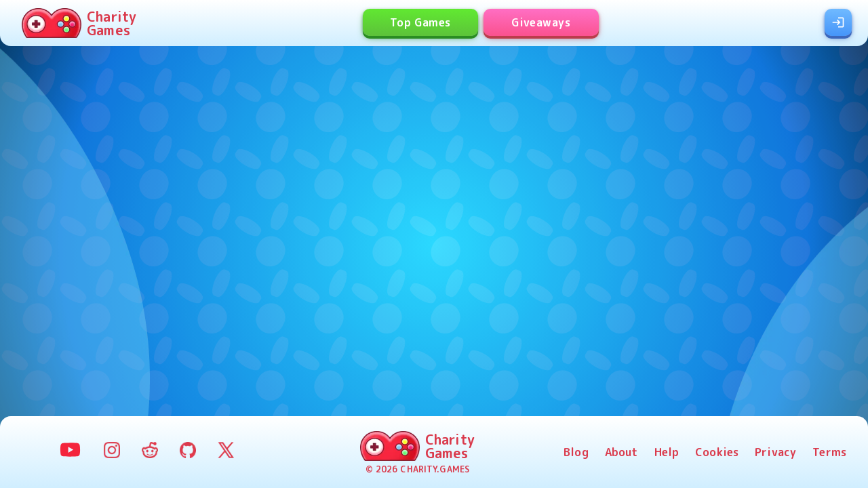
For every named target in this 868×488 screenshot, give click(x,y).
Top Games (420, 22)
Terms (829, 452)
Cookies (717, 452)
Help (667, 452)
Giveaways (541, 22)
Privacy (775, 452)
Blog (576, 452)
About (622, 452)
